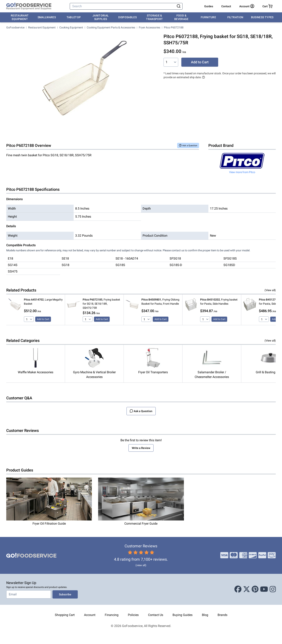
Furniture (208, 17)
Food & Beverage (181, 17)
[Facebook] (238, 589)
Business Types (262, 17)
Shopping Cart (65, 615)
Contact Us (156, 615)
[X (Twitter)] (247, 589)
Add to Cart (200, 62)
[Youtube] (264, 589)
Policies (133, 615)
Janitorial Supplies (101, 17)
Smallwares (47, 17)
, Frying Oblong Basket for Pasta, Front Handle (160, 302)
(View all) (270, 290)
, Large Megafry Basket (43, 302)
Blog (205, 615)
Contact (226, 6)
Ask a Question (188, 145)
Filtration (235, 17)
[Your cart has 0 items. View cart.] (267, 6)
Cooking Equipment (71, 27)
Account (90, 615)
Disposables (127, 17)
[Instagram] (273, 589)
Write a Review (141, 448)
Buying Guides (183, 615)
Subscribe (65, 594)
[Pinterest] (255, 589)
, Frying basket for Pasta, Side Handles (219, 302)
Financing (112, 615)
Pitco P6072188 (174, 27)
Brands (222, 615)
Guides (209, 6)
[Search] (123, 6)
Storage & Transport (154, 17)
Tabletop (74, 17)
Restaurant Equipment (20, 17)
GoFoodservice (15, 27)
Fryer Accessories (150, 27)
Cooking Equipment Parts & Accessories (111, 27)
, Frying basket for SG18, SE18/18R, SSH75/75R (101, 304)
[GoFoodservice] (29, 6)
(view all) (141, 565)
